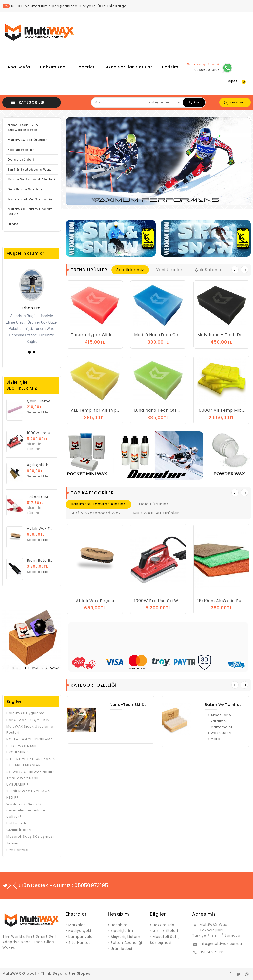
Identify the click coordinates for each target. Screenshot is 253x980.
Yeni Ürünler (169, 270)
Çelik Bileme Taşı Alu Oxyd (53, 401)
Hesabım (119, 925)
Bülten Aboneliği (126, 943)
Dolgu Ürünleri (21, 160)
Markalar (77, 925)
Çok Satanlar (209, 270)
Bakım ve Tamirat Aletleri (31, 179)
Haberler (85, 67)
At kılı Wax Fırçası (44, 528)
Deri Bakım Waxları (25, 189)
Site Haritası (17, 850)
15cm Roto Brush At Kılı (49, 560)
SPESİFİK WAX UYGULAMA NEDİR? (28, 794)
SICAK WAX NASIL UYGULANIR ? (22, 749)
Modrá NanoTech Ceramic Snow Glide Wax (180, 335)
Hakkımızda (53, 67)
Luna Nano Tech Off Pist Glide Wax (171, 410)
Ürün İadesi (121, 949)
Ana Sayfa (19, 67)
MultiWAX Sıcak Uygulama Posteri (30, 729)
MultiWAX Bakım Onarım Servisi (30, 212)
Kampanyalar (81, 937)
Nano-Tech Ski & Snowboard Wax (23, 127)
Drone (13, 224)
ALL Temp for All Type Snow (101, 410)
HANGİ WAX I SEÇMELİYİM (28, 720)
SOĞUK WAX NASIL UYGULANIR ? (23, 781)
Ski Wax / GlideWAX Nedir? (31, 772)
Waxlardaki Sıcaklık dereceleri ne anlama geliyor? (27, 810)
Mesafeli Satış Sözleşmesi (30, 837)
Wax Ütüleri (221, 733)
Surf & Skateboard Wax (29, 169)
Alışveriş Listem (126, 937)
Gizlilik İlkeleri (19, 830)
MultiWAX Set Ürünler (27, 140)
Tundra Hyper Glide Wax (97, 335)
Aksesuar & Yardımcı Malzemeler (222, 721)
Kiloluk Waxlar (21, 150)
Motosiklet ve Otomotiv (30, 199)
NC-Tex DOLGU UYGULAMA (30, 739)
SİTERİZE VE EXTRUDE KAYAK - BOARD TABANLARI (31, 762)
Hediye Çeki (80, 931)
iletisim (170, 67)
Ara (194, 102)
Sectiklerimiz (130, 270)
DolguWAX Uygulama (26, 713)
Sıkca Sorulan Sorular (128, 67)
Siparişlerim (122, 931)
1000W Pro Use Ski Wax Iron (164, 601)
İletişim (13, 843)
